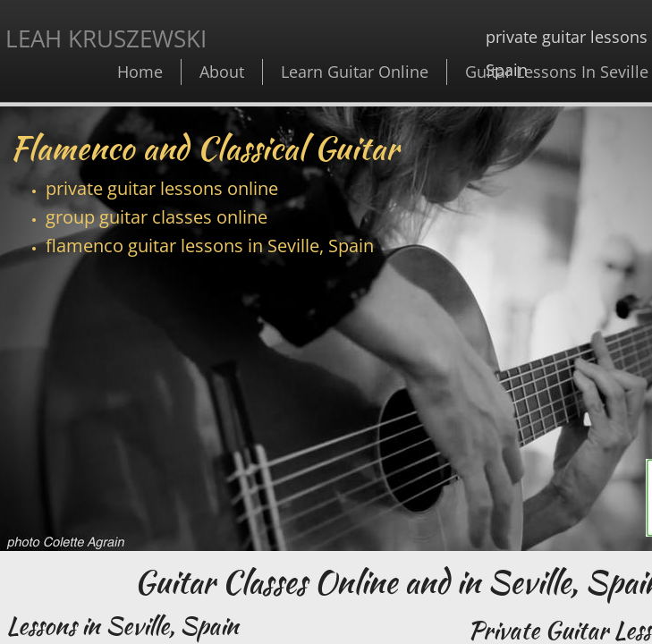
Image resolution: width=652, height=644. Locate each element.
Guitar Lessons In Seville (557, 72)
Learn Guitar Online (355, 72)
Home (140, 72)
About (222, 72)
